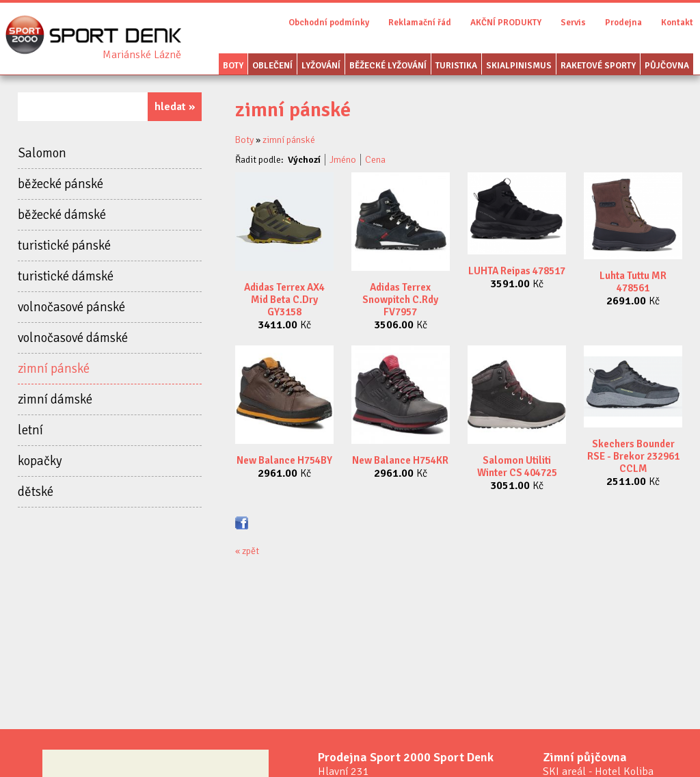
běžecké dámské (62, 215)
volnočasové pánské (71, 307)
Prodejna (623, 23)
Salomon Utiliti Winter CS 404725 (517, 466)
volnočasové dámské (73, 338)
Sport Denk (142, 55)
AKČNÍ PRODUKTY (506, 23)
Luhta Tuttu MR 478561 (633, 282)
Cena (375, 160)
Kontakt (677, 23)
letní (30, 430)
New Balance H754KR (400, 460)
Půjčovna (667, 66)
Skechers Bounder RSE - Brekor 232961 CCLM (633, 456)
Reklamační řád (420, 23)
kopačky (40, 461)
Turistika (456, 66)
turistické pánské (64, 246)
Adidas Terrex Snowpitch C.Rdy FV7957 (400, 300)
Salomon (42, 153)
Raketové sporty (598, 66)
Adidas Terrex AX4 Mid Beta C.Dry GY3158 (284, 300)
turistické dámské (66, 276)
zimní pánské (54, 369)
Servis (573, 23)
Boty (233, 66)
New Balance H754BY (284, 460)
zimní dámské (55, 399)
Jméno (343, 160)
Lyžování (321, 66)
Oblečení (272, 66)
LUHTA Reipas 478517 (517, 271)
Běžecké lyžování (388, 66)
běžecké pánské (60, 184)
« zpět (247, 551)
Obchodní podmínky (329, 23)
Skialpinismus (519, 66)
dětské (36, 492)
